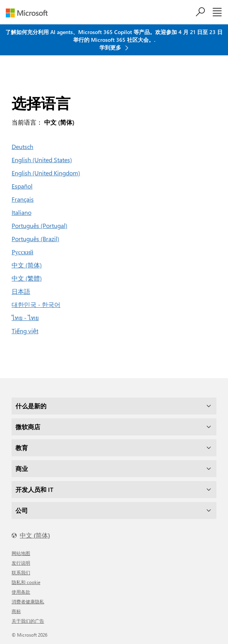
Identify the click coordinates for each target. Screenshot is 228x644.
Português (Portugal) (39, 225)
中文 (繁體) (27, 278)
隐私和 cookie (26, 582)
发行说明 (21, 563)
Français (23, 199)
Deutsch (22, 146)
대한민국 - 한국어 (36, 304)
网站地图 (21, 553)
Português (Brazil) (35, 239)
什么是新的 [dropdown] (31, 406)
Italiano (21, 212)
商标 (16, 611)
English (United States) (42, 160)
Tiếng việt (25, 331)
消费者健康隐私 (28, 601)
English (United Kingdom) (46, 173)
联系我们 (21, 572)
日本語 (21, 291)
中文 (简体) (27, 265)
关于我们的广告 (28, 621)
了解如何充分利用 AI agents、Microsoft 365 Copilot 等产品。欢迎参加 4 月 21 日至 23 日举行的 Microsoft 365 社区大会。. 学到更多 (114, 40)
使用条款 (21, 592)
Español (22, 186)
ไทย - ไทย (25, 318)
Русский (22, 252)
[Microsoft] (30, 13)
